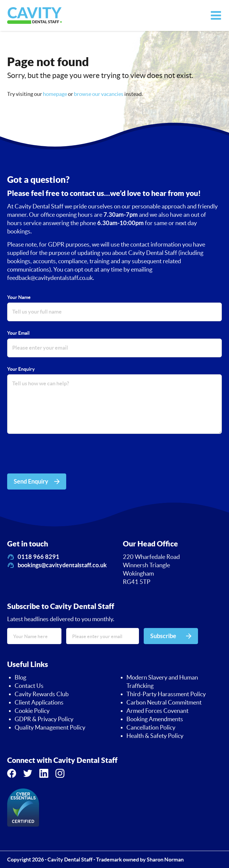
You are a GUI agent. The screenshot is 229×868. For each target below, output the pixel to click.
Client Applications (39, 702)
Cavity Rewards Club (42, 694)
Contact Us (29, 686)
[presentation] (52, 455)
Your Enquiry (21, 369)
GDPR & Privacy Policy (44, 719)
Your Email (18, 333)
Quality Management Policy (50, 727)
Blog (20, 677)
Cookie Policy (32, 711)
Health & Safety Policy (155, 736)
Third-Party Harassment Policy (166, 694)
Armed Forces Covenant (157, 711)
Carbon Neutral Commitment (164, 702)
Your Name (19, 297)
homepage (55, 94)
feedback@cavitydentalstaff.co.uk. (51, 278)
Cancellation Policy (151, 727)
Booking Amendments (155, 719)
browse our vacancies (99, 94)
